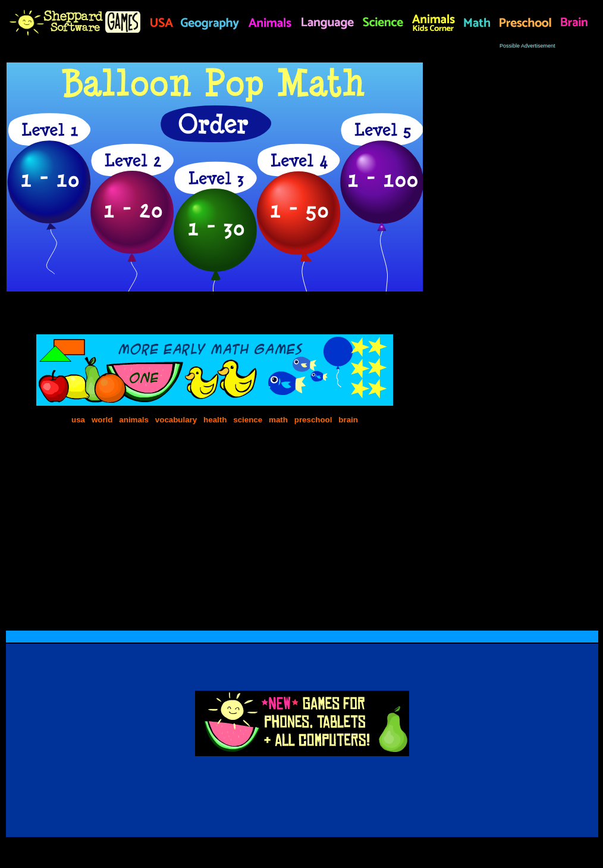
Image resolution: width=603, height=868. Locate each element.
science (248, 420)
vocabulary (176, 420)
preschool (314, 420)
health (215, 420)
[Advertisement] (527, 108)
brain (348, 420)
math (278, 420)
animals (134, 420)
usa (78, 420)
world (102, 420)
